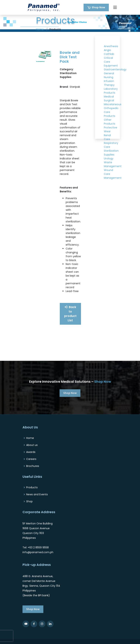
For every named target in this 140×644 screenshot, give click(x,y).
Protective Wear (110, 129)
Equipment (111, 66)
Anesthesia (111, 46)
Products (32, 487)
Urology (109, 158)
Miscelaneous (113, 104)
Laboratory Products (111, 91)
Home (40, 29)
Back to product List (70, 314)
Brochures (33, 466)
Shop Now (98, 7)
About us (32, 445)
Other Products (110, 122)
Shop (29, 501)
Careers (31, 459)
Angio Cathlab (109, 52)
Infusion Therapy (109, 83)
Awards (31, 452)
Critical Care (108, 60)
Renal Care (107, 137)
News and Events (37, 494)
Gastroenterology (115, 69)
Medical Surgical (109, 98)
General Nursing (109, 75)
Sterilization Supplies (111, 153)
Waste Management (113, 164)
